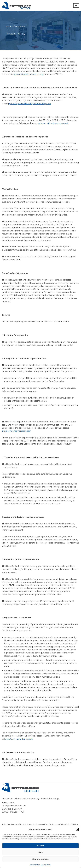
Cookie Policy (35, 865)
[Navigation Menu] (76, 5)
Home (8, 26)
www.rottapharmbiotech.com (28, 74)
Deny (41, 852)
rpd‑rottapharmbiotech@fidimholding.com (29, 104)
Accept (40, 846)
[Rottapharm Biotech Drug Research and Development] (17, 5)
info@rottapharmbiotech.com (17, 437)
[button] (77, 829)
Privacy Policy (46, 865)
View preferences (40, 859)
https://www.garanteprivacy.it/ (19, 747)
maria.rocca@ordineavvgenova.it (53, 124)
